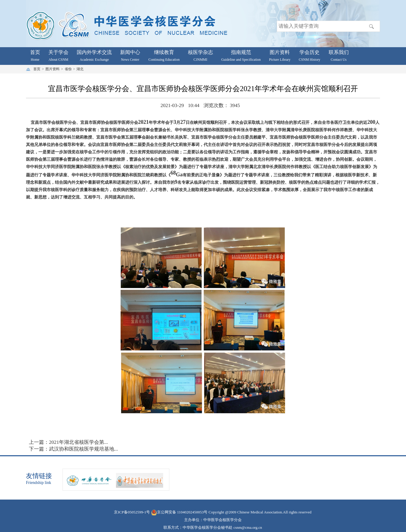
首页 (37, 69)
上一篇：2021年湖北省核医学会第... (68, 442)
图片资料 (53, 69)
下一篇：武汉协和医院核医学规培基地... (73, 449)
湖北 (80, 69)
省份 (68, 69)
